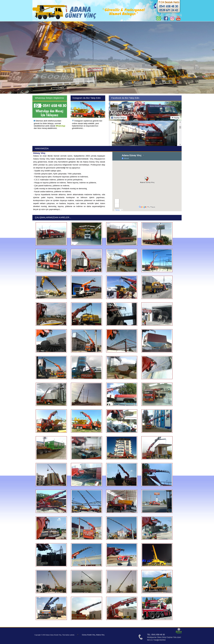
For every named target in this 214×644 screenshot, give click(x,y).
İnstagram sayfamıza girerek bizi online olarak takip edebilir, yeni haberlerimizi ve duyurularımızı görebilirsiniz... (87, 124)
